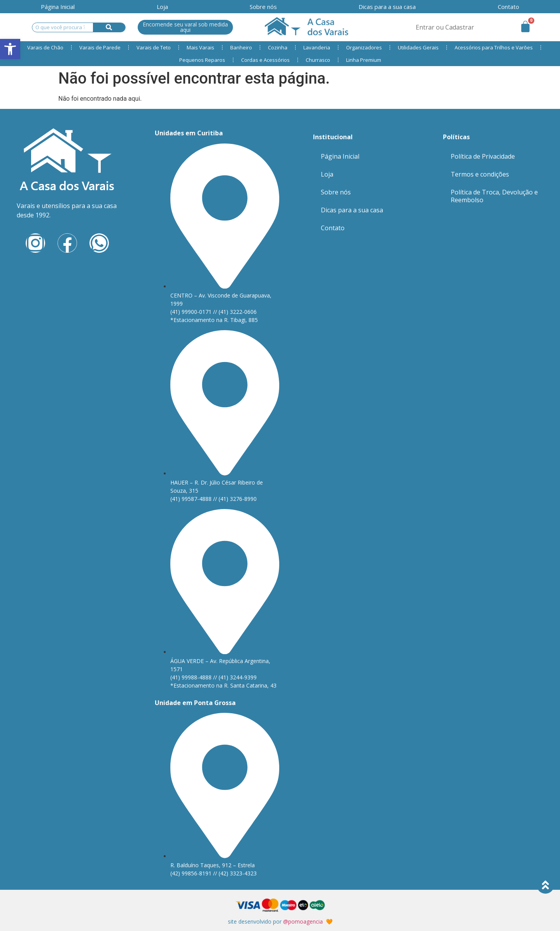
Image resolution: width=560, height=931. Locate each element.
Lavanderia (317, 47)
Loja (162, 7)
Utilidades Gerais (418, 47)
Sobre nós (263, 7)
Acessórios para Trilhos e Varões (494, 47)
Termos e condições (480, 174)
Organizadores (364, 47)
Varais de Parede (100, 47)
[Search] (109, 27)
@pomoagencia (303, 921)
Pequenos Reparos (202, 60)
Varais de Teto (154, 47)
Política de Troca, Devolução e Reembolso (494, 196)
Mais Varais (200, 47)
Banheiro (241, 47)
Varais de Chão (45, 47)
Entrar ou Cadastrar (445, 27)
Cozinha (278, 47)
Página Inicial (58, 7)
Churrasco (318, 60)
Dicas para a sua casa (387, 7)
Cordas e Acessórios (265, 60)
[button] (10, 49)
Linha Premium (364, 60)
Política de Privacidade (483, 156)
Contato (333, 228)
